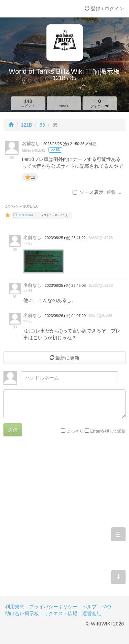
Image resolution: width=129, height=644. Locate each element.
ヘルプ (89, 607)
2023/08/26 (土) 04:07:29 (65, 316)
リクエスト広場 (61, 613)
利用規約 (15, 607)
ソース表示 (88, 192)
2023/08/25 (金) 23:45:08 (65, 285)
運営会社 (92, 613)
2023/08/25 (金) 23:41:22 (65, 238)
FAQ (106, 607)
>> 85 (28, 243)
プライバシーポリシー (53, 607)
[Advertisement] (64, 521)
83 (42, 125)
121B (27, 125)
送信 (13, 430)
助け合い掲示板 (22, 613)
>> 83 (55, 150)
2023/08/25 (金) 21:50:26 (64, 144)
